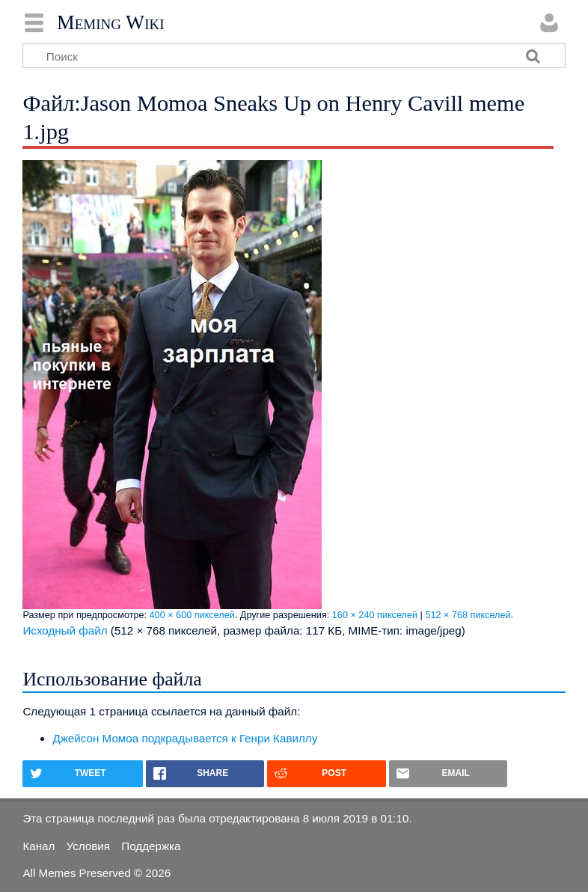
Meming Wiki (111, 22)
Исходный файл (65, 630)
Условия (88, 846)
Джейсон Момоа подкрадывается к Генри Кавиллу (185, 738)
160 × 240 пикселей (375, 615)
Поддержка (151, 846)
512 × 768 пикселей (468, 615)
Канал (39, 846)
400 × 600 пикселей (192, 615)
